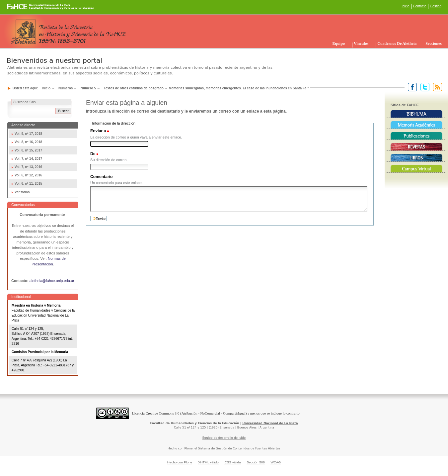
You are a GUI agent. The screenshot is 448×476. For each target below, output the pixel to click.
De (93, 154)
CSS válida (232, 462)
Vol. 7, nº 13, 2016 (28, 167)
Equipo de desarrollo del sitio (224, 438)
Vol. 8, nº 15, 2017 (28, 150)
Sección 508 (256, 462)
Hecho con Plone (180, 462)
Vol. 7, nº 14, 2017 (28, 159)
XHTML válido (208, 462)
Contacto (420, 6)
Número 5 (88, 88)
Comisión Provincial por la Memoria (40, 352)
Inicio (405, 6)
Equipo (339, 44)
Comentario (101, 177)
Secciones (434, 44)
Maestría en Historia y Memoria (36, 305)
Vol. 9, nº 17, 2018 (28, 134)
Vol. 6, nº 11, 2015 (28, 184)
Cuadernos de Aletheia (397, 44)
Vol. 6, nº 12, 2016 (28, 175)
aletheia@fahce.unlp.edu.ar (52, 281)
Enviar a (98, 131)
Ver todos (22, 192)
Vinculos (361, 44)
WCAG (276, 462)
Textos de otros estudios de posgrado (134, 88)
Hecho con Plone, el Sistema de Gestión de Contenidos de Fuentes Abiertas (224, 448)
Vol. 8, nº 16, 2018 (28, 142)
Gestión (436, 6)
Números (66, 88)
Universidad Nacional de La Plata (270, 423)
